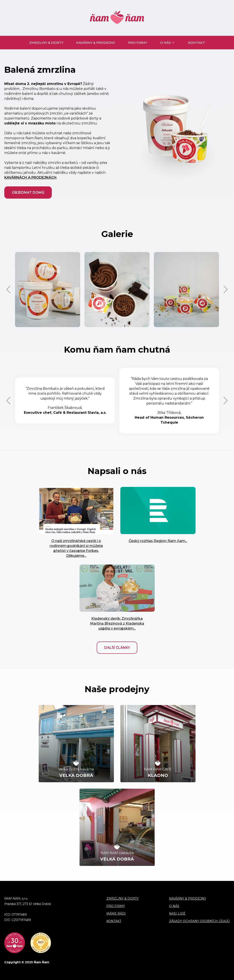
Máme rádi (116, 914)
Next (226, 290)
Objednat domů (28, 193)
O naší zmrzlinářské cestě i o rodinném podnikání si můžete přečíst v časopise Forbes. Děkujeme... (76, 548)
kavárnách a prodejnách (30, 177)
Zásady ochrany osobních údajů (199, 921)
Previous (8, 290)
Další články (117, 648)
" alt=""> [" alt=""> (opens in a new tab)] (158, 510)
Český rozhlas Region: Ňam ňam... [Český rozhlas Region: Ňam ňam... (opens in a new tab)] (158, 541)
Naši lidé (177, 914)
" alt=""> (76, 510)
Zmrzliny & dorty (46, 43)
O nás (165, 43)
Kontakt (197, 43)
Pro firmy (138, 43)
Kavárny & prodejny (96, 43)
